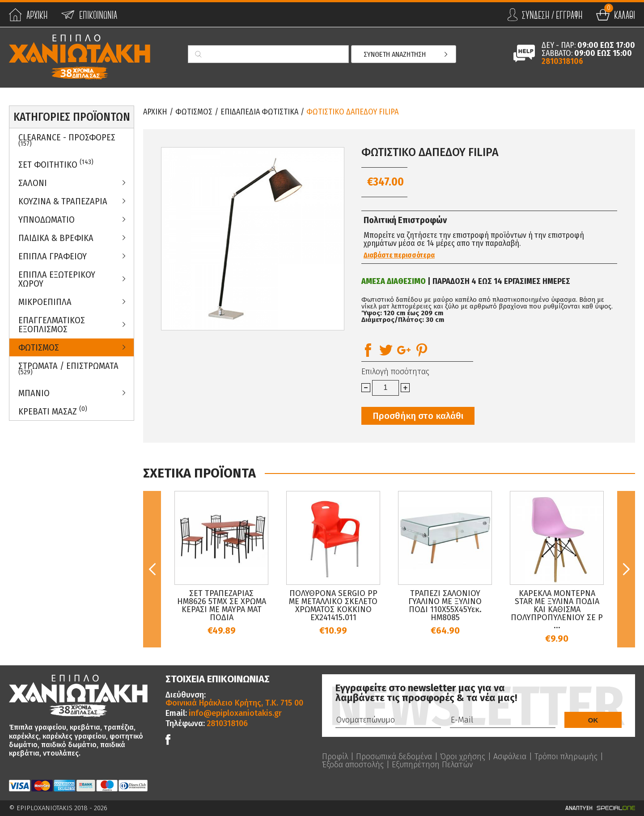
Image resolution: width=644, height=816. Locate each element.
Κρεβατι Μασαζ (53, 411)
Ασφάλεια (510, 757)
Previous (152, 569)
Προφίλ (335, 757)
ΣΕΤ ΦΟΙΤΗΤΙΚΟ (56, 164)
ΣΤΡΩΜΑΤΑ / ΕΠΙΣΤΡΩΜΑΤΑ (68, 368)
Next (626, 569)
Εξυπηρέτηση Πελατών (432, 765)
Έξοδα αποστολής (353, 765)
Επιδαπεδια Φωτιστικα (259, 112)
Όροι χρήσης (463, 757)
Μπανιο (34, 393)
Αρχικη (155, 112)
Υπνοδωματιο (47, 220)
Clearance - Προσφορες (67, 140)
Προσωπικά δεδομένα (394, 757)
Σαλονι (33, 183)
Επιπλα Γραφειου (53, 256)
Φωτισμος (39, 347)
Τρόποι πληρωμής (566, 757)
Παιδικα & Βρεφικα (56, 238)
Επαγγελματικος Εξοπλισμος (52, 325)
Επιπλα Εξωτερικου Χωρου (57, 279)
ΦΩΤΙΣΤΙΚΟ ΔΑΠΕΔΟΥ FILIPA (352, 112)
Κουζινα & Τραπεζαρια (63, 201)
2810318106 (562, 61)
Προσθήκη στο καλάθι (418, 416)
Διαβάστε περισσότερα (399, 255)
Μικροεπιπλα (45, 302)
